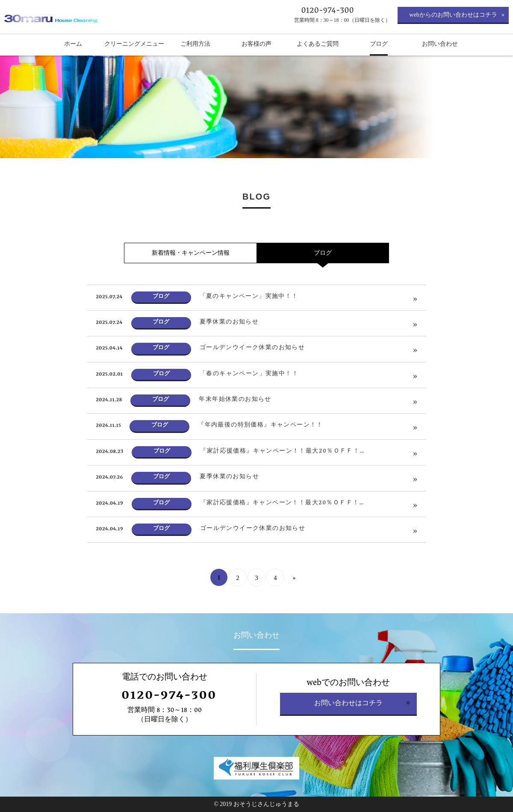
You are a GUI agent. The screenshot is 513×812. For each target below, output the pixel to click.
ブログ (323, 253)
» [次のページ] (294, 578)
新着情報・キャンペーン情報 (191, 253)
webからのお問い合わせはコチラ (453, 15)
